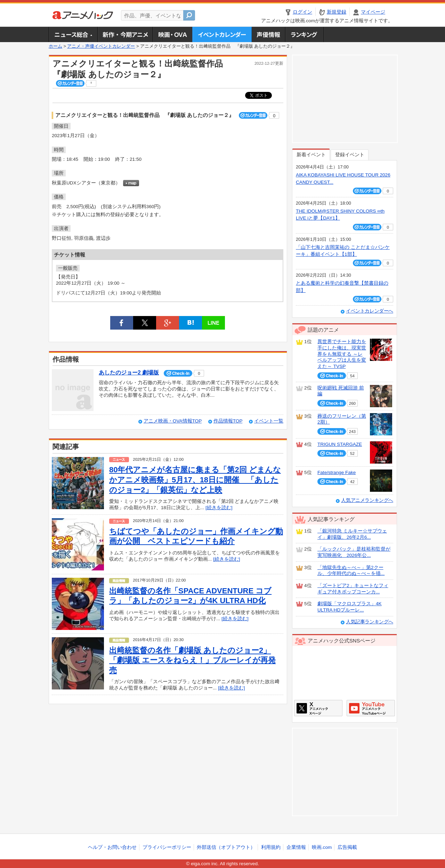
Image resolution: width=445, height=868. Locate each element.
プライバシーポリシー (167, 847)
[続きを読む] (219, 508)
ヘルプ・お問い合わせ (112, 847)
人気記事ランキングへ (370, 622)
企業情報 (296, 847)
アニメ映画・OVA (172, 34)
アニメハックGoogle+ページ (371, 708)
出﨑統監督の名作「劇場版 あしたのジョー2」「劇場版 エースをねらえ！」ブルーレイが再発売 (192, 660)
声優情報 (268, 34)
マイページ (373, 12)
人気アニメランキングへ (367, 500)
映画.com (322, 847)
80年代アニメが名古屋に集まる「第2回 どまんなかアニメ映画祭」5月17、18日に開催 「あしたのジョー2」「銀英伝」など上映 (195, 480)
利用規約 (271, 847)
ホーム (55, 46)
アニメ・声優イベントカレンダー (222, 34)
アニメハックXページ (318, 708)
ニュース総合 (73, 34)
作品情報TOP (228, 421)
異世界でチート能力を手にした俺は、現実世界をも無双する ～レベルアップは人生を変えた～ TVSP (342, 354)
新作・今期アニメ (125, 34)
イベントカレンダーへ (370, 311)
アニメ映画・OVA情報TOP (173, 421)
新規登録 (337, 12)
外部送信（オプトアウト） (226, 847)
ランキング (305, 34)
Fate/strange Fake (337, 472)
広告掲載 (347, 847)
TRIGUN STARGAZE (340, 444)
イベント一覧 (269, 421)
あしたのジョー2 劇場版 (129, 373)
